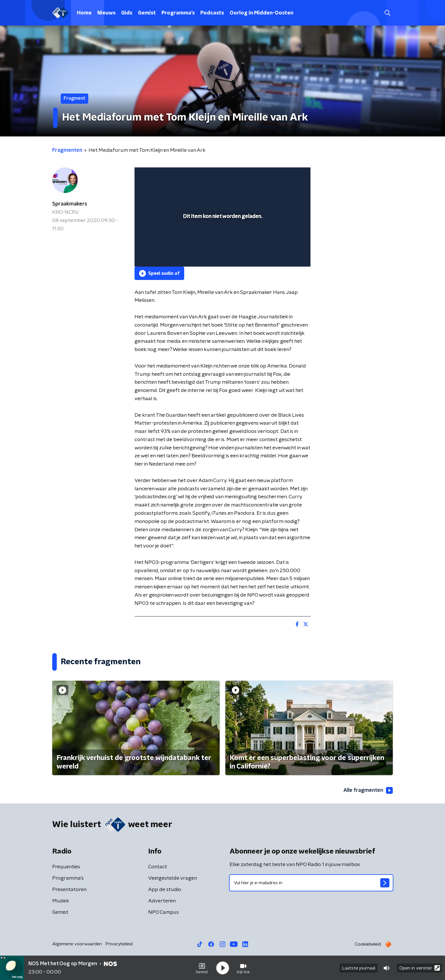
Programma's (178, 13)
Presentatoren (69, 890)
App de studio (165, 890)
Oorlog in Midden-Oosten (262, 13)
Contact (158, 867)
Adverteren (162, 901)
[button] (202, 968)
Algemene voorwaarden (77, 944)
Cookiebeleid (368, 944)
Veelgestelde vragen (173, 878)
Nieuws (106, 13)
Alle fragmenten (368, 790)
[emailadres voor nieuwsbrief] (311, 883)
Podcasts (212, 13)
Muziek (61, 901)
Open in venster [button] (420, 968)
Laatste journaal (359, 968)
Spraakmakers (70, 204)
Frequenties (66, 867)
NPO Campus (163, 912)
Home (84, 13)
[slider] (222, 239)
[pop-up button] (285, 254)
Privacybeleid (119, 944)
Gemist (147, 13)
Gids (127, 13)
